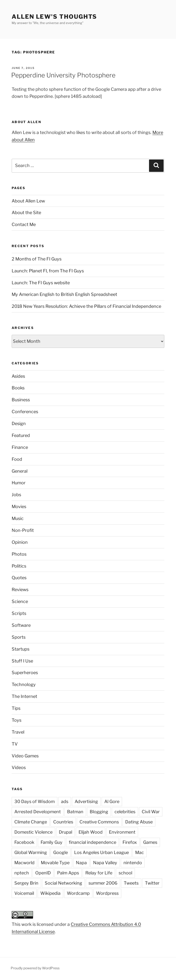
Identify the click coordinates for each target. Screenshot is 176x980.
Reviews (20, 590)
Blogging (99, 812)
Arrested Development (38, 812)
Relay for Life (99, 873)
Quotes (19, 578)
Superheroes (25, 673)
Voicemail (24, 893)
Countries (63, 822)
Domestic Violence (33, 832)
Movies (19, 507)
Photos (19, 554)
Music (18, 518)
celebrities (125, 812)
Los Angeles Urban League (101, 852)
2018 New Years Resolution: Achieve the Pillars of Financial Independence (86, 306)
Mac (140, 852)
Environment (122, 832)
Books (18, 388)
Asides (18, 376)
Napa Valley (105, 863)
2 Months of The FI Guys (37, 259)
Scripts (19, 613)
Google (61, 852)
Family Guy (52, 842)
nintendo (133, 863)
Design (19, 423)
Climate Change (31, 822)
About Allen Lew (28, 201)
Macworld (24, 863)
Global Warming (31, 852)
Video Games (25, 756)
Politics (19, 566)
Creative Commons (99, 822)
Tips (16, 708)
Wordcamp (78, 893)
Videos (19, 767)
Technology (24, 684)
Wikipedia (50, 893)
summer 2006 (103, 883)
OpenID (43, 873)
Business (21, 400)
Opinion (20, 542)
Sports (19, 637)
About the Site (26, 213)
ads (65, 801)
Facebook (24, 842)
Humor (19, 483)
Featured (21, 435)
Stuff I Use (22, 661)
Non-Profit (23, 530)
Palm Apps (68, 873)
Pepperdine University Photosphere (63, 75)
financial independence (92, 842)
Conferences (25, 412)
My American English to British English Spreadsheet (64, 294)
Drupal (66, 832)
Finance (20, 447)
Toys (17, 720)
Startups (21, 649)
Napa (81, 863)
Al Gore (112, 801)
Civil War (151, 812)
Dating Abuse (139, 822)
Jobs (16, 495)
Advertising (86, 801)
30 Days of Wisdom (35, 801)
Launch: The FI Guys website (41, 283)
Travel (18, 732)
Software (21, 625)
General (20, 471)
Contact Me (24, 224)
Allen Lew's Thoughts (54, 17)
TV (15, 744)
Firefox (130, 842)
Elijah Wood (91, 832)
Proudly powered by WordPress (35, 968)
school (125, 873)
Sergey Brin (26, 883)
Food (17, 459)
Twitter (152, 883)
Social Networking (63, 883)
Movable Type (55, 863)
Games (150, 842)
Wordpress (107, 893)
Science (20, 601)
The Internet (24, 696)
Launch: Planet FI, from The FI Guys (48, 271)
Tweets (131, 883)
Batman (75, 812)
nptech (22, 873)
